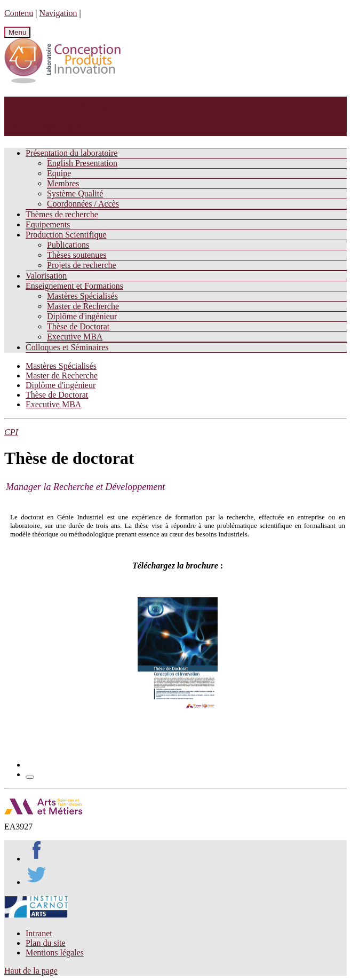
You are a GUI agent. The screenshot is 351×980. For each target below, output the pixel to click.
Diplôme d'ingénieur (82, 316)
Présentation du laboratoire (71, 153)
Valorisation (46, 276)
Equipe (59, 173)
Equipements (48, 224)
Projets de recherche (82, 265)
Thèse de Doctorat (78, 326)
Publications (68, 245)
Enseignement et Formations (74, 286)
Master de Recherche (83, 306)
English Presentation (82, 163)
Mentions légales (55, 953)
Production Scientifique (66, 235)
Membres (63, 183)
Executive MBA (75, 337)
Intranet (39, 933)
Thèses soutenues (77, 255)
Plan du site (46, 943)
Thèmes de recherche (62, 214)
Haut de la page (31, 971)
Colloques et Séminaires (67, 347)
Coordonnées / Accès (83, 204)
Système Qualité (75, 193)
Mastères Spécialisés (82, 296)
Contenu (19, 13)
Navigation (58, 13)
